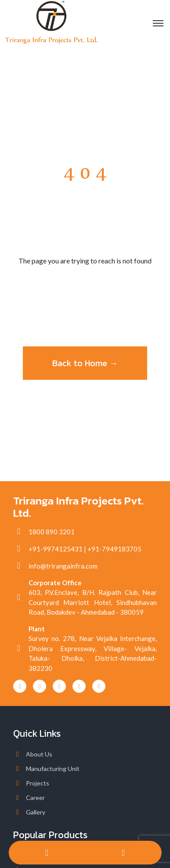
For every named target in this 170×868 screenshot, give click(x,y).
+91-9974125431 (56, 549)
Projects (38, 783)
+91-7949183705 (114, 549)
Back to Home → (85, 363)
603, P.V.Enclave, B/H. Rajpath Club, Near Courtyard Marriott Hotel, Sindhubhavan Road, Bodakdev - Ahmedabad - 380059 (93, 602)
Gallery (36, 812)
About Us (39, 754)
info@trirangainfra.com (63, 566)
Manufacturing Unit (53, 769)
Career (35, 798)
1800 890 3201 (52, 532)
